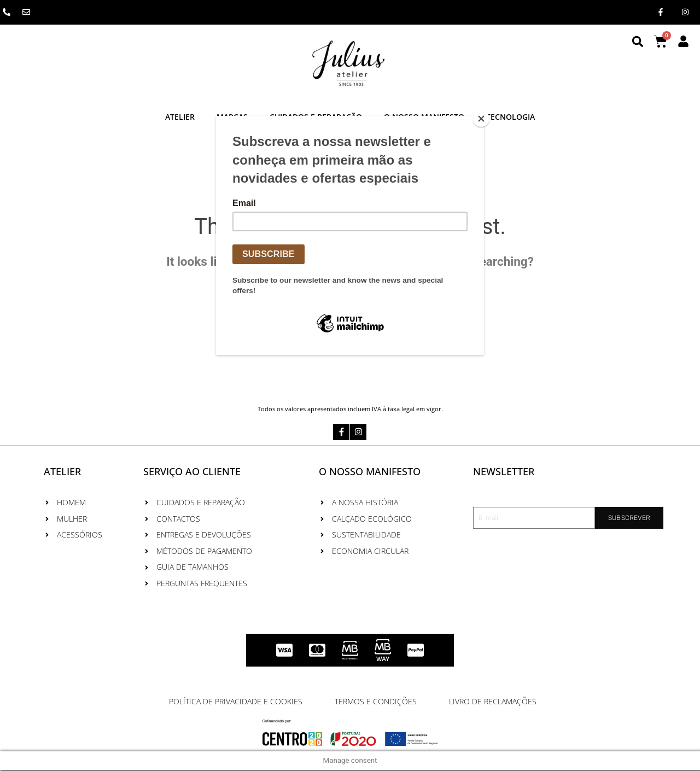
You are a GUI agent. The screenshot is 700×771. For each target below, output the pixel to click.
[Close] (481, 119)
